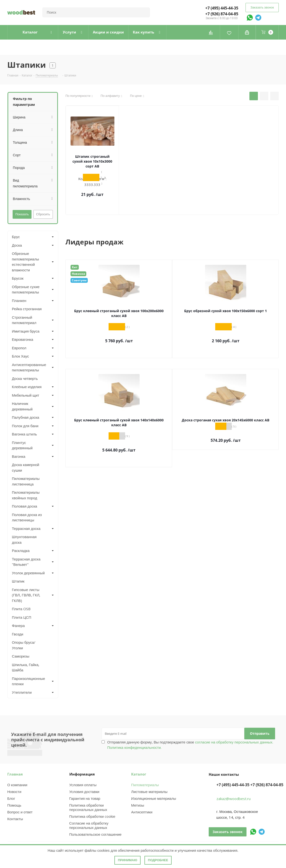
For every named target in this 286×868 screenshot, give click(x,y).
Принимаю (127, 860)
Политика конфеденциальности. (135, 747)
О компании (17, 785)
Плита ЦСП (22, 617)
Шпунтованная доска (24, 539)
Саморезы (21, 656)
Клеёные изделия (27, 387)
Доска (17, 245)
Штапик (18, 581)
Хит (75, 267)
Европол (19, 348)
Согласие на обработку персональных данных (89, 825)
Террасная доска (26, 528)
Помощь (14, 805)
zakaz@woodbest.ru (234, 799)
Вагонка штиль (24, 434)
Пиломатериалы (145, 785)
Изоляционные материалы (154, 798)
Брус (16, 237)
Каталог (139, 774)
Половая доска (24, 506)
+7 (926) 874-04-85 (222, 14)
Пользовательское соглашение (95, 834)
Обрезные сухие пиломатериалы (26, 289)
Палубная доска (26, 417)
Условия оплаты (83, 785)
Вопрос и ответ (20, 812)
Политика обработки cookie (92, 816)
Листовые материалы (149, 792)
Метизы (138, 805)
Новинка (78, 274)
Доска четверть (25, 378)
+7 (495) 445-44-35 (222, 8)
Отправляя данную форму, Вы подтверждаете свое (190, 745)
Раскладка (21, 551)
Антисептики (142, 812)
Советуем (79, 280)
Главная (15, 774)
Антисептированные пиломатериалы (29, 367)
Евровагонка (23, 339)
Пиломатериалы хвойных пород (26, 495)
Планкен (19, 300)
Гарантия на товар (85, 798)
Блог (11, 798)
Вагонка (19, 456)
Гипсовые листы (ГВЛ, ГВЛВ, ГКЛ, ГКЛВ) (26, 595)
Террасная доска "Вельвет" (26, 562)
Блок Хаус (20, 356)
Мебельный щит (26, 395)
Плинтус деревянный (22, 445)
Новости (14, 792)
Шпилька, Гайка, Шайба (26, 667)
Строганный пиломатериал (24, 320)
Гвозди (18, 634)
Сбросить (43, 214)
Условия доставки (84, 792)
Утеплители (22, 692)
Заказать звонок (262, 7)
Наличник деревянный (22, 406)
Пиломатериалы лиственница (26, 481)
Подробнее (158, 860)
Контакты (15, 819)
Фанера (18, 626)
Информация (82, 774)
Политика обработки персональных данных (88, 807)
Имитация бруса (26, 331)
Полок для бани (25, 426)
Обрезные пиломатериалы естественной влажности (25, 262)
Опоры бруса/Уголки (24, 645)
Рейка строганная (27, 309)
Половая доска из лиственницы (27, 517)
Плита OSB (21, 609)
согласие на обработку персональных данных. (234, 742)
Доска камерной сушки (26, 467)
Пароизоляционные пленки (28, 681)
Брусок (18, 278)
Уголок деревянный (28, 573)
